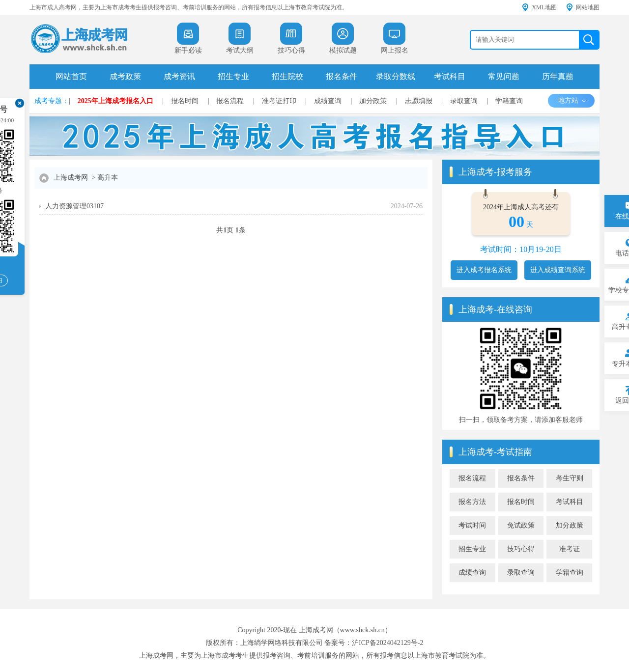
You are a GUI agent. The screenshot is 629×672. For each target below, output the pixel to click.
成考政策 (125, 76)
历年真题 (558, 76)
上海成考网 (71, 178)
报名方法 (472, 502)
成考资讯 (179, 76)
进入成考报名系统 (484, 270)
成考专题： (52, 101)
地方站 (573, 100)
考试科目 (450, 76)
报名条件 (342, 76)
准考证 (570, 549)
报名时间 (185, 101)
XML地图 (544, 7)
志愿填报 (419, 101)
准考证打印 (279, 101)
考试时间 (472, 525)
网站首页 (71, 76)
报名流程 (230, 101)
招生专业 (233, 76)
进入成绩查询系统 (558, 270)
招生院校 (287, 76)
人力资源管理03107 (74, 206)
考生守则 (570, 478)
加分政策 (373, 101)
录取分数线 (396, 76)
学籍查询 (509, 101)
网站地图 (588, 7)
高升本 (108, 178)
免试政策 (521, 525)
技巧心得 (521, 549)
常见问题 (504, 76)
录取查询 (464, 101)
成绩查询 (328, 101)
